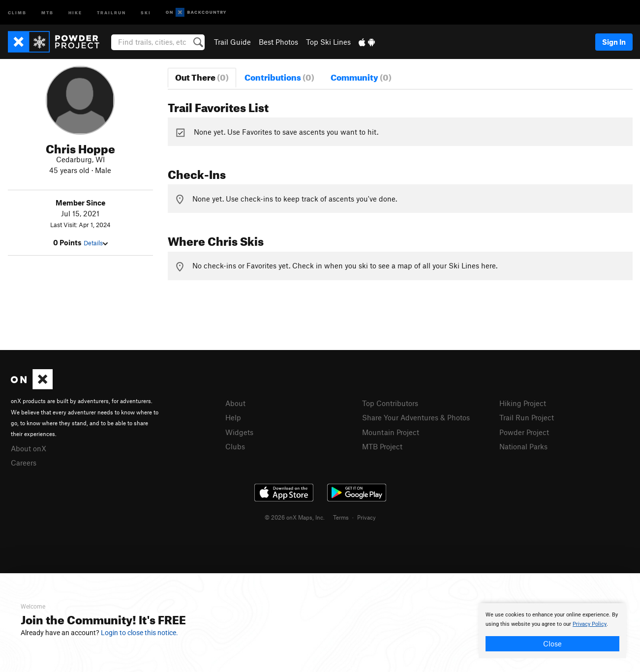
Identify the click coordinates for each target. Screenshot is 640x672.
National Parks (523, 446)
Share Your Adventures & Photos (416, 417)
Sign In (614, 42)
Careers (24, 463)
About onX (29, 448)
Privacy (366, 517)
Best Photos (278, 42)
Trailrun (111, 12)
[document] (552, 631)
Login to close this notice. (139, 633)
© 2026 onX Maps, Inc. (295, 517)
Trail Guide (232, 42)
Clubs (235, 446)
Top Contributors (390, 403)
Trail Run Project (527, 417)
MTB (47, 12)
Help (233, 417)
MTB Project (382, 446)
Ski (146, 12)
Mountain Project (391, 432)
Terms (341, 517)
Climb (17, 12)
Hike (75, 12)
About (235, 403)
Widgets (239, 432)
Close (552, 643)
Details (96, 243)
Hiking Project (523, 403)
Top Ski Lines (328, 42)
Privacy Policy (590, 624)
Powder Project (524, 432)
